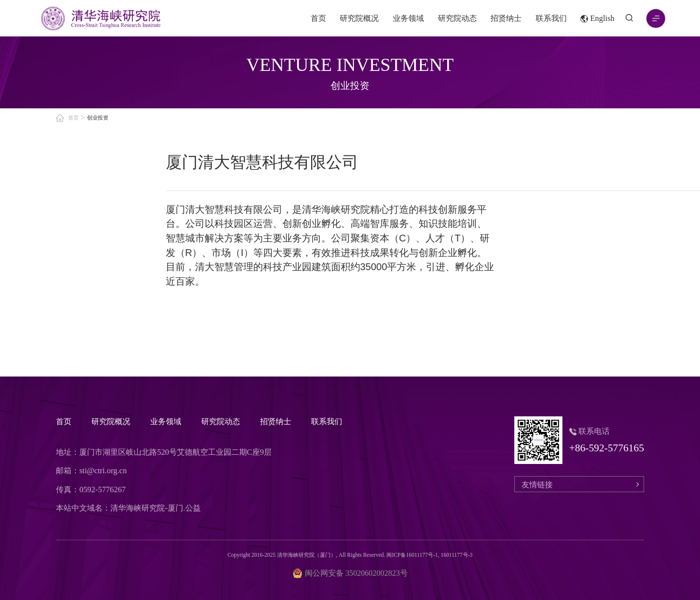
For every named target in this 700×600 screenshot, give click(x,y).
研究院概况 (359, 18)
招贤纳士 (506, 18)
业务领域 (408, 18)
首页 (318, 18)
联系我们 (551, 18)
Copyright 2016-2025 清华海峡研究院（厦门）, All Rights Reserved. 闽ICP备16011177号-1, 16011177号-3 (350, 555)
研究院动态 (457, 18)
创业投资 (98, 118)
